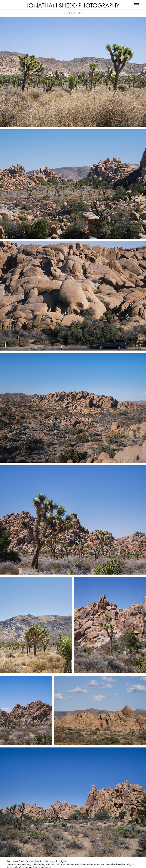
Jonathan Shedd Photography (73, 5)
